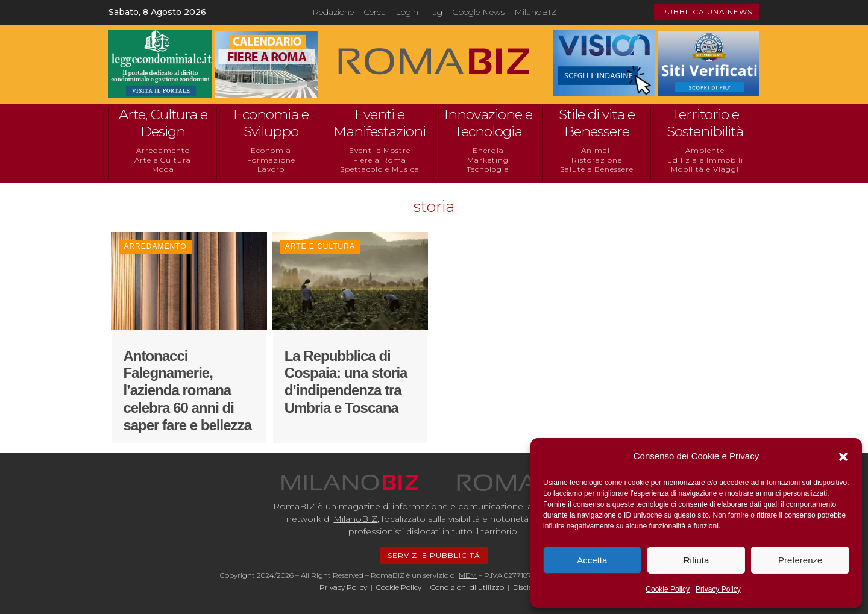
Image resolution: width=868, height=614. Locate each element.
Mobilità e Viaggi (705, 169)
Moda (163, 169)
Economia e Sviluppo (271, 123)
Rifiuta (697, 560)
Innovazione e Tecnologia (488, 123)
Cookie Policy (668, 589)
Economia (271, 150)
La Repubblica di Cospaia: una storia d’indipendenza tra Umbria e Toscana (346, 382)
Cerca (375, 12)
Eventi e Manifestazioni (379, 123)
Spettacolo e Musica (380, 169)
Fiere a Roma (380, 160)
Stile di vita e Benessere (597, 123)
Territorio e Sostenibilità (705, 123)
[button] (843, 457)
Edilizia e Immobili (705, 160)
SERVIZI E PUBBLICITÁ (434, 555)
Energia (488, 150)
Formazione (271, 160)
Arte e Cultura (163, 160)
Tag (435, 12)
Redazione (333, 12)
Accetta (592, 560)
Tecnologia (488, 169)
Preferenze (800, 560)
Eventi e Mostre (380, 150)
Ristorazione (597, 160)
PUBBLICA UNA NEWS (707, 12)
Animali (597, 150)
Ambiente (705, 150)
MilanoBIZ (535, 12)
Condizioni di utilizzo (467, 587)
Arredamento (163, 150)
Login (407, 12)
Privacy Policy (718, 589)
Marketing (488, 160)
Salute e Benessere (597, 169)
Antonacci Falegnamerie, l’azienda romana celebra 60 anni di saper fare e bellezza (187, 390)
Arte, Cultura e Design (163, 123)
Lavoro (271, 169)
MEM (468, 575)
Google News (478, 12)
